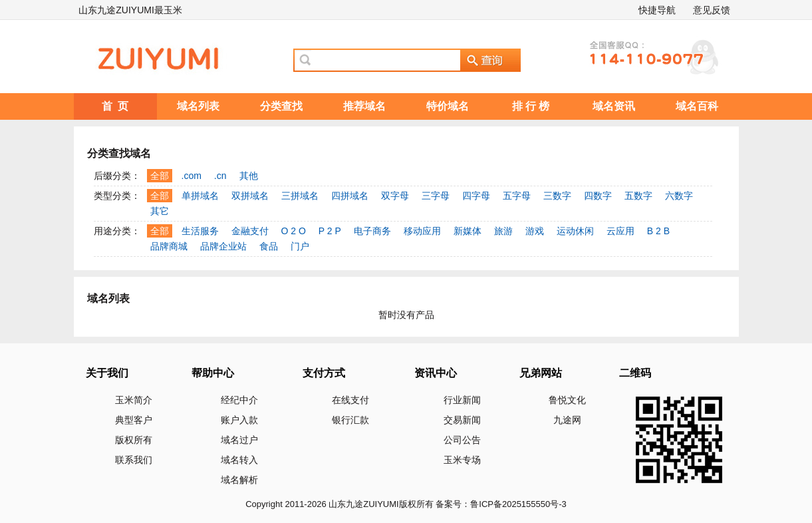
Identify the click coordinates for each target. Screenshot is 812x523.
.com (192, 176)
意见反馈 (712, 10)
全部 (160, 176)
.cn (220, 176)
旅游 (503, 231)
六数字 (679, 196)
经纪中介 (239, 400)
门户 (300, 246)
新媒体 (468, 231)
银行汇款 (350, 420)
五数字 (638, 196)
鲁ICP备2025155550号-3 (518, 504)
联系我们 (134, 460)
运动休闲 (575, 231)
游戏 (535, 231)
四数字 (598, 196)
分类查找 (281, 106)
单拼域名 (200, 196)
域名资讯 (614, 106)
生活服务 (200, 231)
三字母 (436, 196)
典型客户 (134, 420)
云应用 (620, 231)
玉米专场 (462, 460)
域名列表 (198, 106)
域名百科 (697, 106)
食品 (269, 246)
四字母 (476, 196)
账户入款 (239, 420)
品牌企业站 (223, 246)
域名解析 (239, 480)
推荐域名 (364, 106)
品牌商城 (169, 246)
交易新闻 (462, 420)
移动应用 (422, 231)
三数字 (557, 196)
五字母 (517, 196)
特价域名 (448, 106)
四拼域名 (350, 196)
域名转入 (239, 460)
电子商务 (372, 231)
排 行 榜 (531, 106)
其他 (249, 176)
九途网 (567, 420)
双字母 (395, 196)
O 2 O (294, 231)
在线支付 (350, 400)
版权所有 (134, 440)
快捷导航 (657, 10)
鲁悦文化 (567, 400)
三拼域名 (300, 196)
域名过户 (239, 440)
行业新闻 (462, 400)
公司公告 (462, 440)
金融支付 (250, 231)
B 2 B (658, 231)
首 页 (115, 106)
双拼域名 (250, 196)
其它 (160, 211)
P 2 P (330, 231)
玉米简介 (134, 400)
